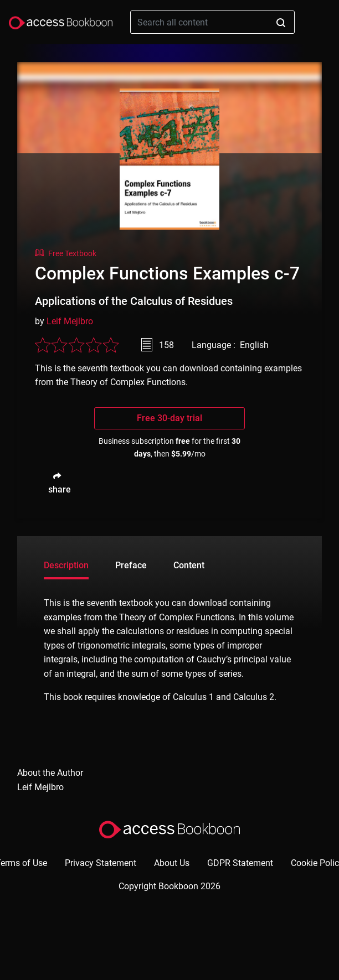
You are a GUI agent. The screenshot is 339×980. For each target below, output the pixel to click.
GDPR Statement (240, 863)
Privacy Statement (101, 863)
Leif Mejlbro (70, 321)
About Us (172, 863)
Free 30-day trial (169, 418)
